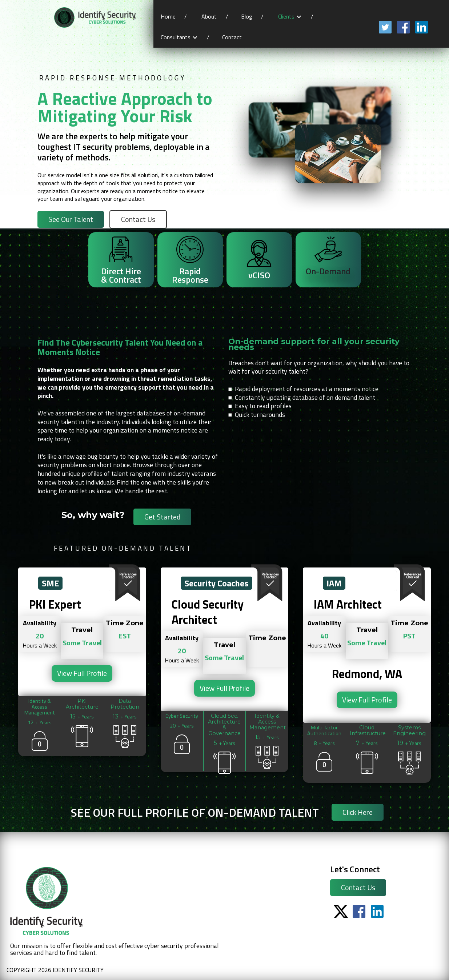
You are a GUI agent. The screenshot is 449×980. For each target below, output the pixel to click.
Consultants (176, 37)
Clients (286, 16)
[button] (290, 17)
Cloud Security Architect (208, 612)
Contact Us (358, 887)
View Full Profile (82, 673)
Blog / (252, 16)
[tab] (121, 260)
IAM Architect (348, 605)
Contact (233, 37)
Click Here (358, 812)
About (209, 16)
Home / (174, 16)
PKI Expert (55, 605)
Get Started (162, 517)
